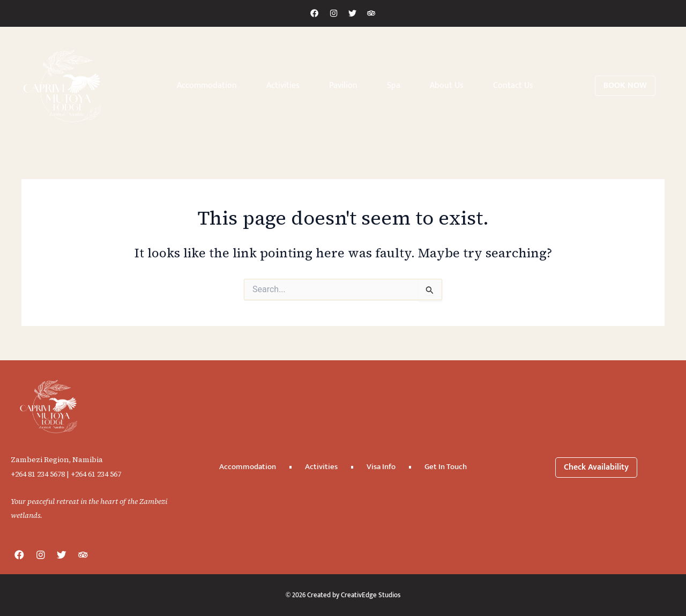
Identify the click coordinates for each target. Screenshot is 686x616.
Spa (394, 86)
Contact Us (513, 86)
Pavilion (343, 86)
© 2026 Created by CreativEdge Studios (343, 595)
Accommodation (207, 86)
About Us (447, 86)
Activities (283, 86)
